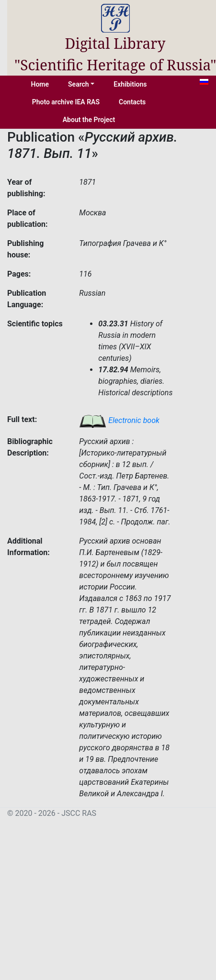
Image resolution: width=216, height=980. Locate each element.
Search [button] (79, 84)
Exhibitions (130, 84)
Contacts (132, 102)
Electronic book (119, 420)
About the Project (89, 120)
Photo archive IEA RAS (66, 102)
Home (40, 84)
